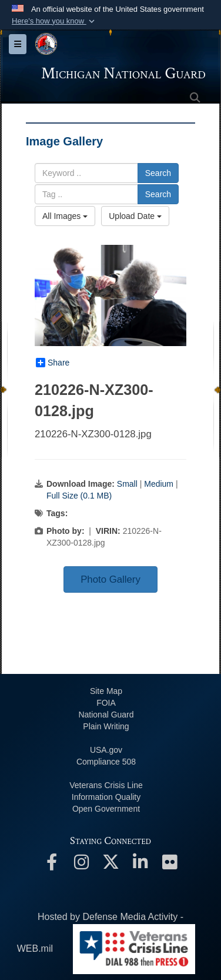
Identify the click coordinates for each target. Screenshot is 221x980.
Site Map (106, 691)
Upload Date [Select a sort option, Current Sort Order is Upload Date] (135, 216)
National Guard (106, 715)
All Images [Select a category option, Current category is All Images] (65, 216)
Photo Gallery (110, 579)
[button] (54, 21)
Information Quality (106, 797)
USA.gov (106, 750)
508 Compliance (106, 762)
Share (53, 363)
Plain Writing (106, 726)
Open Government (106, 809)
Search (158, 173)
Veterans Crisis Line (106, 785)
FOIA (106, 703)
